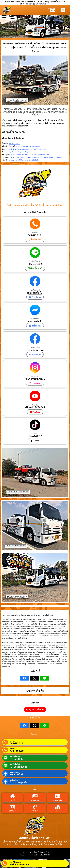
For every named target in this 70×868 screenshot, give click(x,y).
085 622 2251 (14, 144)
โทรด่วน (35, 233)
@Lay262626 (35, 436)
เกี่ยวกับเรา (12, 811)
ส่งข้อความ (35, 319)
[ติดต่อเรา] (35, 807)
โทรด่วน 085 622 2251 (20, 864)
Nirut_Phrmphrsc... (35, 379)
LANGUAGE (52, 8)
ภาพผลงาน (35, 800)
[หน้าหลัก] (12, 796)
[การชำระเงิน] (58, 796)
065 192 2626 (17, 751)
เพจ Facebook (35, 290)
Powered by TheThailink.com (31, 855)
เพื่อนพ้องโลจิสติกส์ (35, 407)
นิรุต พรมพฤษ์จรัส (35, 350)
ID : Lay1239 (35, 264)
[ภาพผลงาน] (35, 796)
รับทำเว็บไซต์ (46, 855)
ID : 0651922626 (18, 767)
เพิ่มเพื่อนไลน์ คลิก (35, 261)
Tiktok (35, 434)
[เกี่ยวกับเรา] (12, 807)
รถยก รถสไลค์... (35, 293)
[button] (3, 27)
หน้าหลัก (12, 800)
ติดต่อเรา (35, 811)
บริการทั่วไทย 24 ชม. (15, 862)
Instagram (35, 376)
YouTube (35, 405)
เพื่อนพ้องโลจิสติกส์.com (35, 837)
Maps (58, 811)
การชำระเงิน (58, 800)
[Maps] (58, 807)
